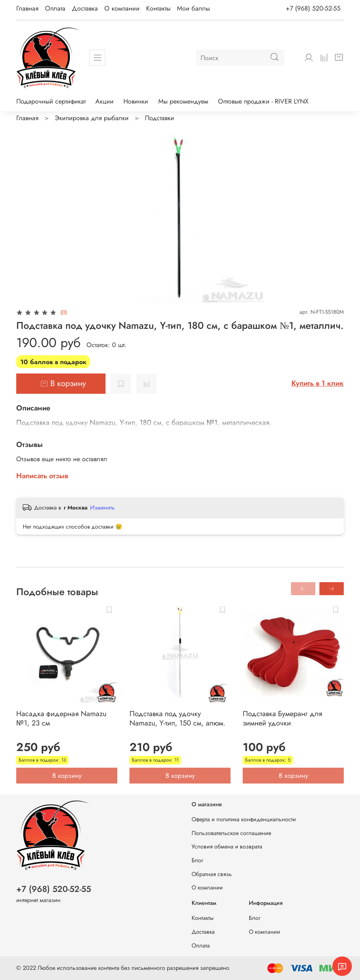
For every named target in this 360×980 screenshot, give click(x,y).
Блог (197, 860)
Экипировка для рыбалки (92, 118)
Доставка (85, 8)
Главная (27, 8)
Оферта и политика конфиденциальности (244, 819)
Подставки (160, 118)
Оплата (55, 8)
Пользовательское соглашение (231, 833)
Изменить (102, 507)
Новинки (136, 101)
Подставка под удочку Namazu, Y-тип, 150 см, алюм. (177, 718)
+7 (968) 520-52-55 (313, 8)
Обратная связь (212, 874)
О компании (122, 8)
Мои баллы (193, 8)
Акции (105, 101)
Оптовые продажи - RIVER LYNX (263, 101)
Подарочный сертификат (51, 101)
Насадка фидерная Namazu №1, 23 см (61, 718)
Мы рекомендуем (183, 101)
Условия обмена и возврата (227, 846)
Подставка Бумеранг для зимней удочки (282, 718)
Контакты (158, 8)
